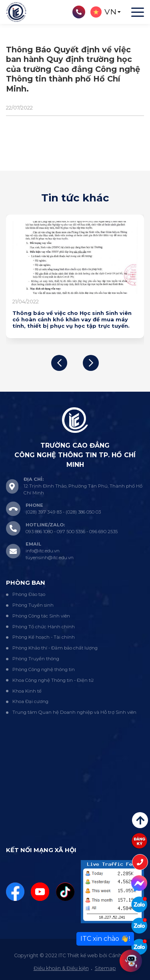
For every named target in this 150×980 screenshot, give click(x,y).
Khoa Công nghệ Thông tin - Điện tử (53, 680)
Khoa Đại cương (30, 701)
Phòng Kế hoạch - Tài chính (44, 637)
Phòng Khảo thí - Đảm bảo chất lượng (55, 648)
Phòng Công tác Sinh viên (41, 616)
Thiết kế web (83, 955)
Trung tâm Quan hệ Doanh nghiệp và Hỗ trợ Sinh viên (74, 712)
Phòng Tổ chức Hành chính (44, 627)
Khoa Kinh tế (27, 691)
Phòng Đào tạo (29, 594)
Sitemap (105, 968)
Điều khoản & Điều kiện (61, 968)
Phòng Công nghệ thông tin (44, 669)
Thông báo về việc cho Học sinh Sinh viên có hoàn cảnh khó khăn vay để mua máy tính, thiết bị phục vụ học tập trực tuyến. (72, 320)
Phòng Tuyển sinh (33, 605)
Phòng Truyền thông (36, 659)
